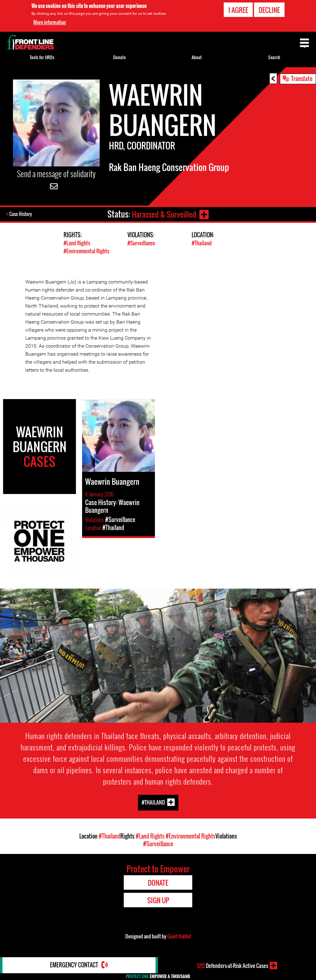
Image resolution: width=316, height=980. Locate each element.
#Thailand (202, 243)
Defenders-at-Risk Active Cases (233, 966)
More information (50, 22)
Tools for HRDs (42, 57)
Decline (269, 10)
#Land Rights (77, 243)
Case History (21, 214)
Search (274, 57)
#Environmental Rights (86, 251)
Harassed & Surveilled (163, 214)
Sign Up (158, 900)
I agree (238, 10)
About (197, 57)
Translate (302, 78)
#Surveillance (141, 243)
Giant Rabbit (179, 936)
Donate (119, 57)
